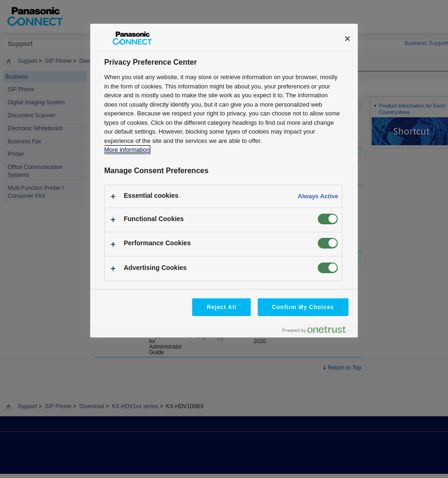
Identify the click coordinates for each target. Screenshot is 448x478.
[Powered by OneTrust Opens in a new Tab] (318, 332)
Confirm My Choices (303, 307)
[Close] (348, 39)
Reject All (221, 307)
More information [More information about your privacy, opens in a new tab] (127, 150)
